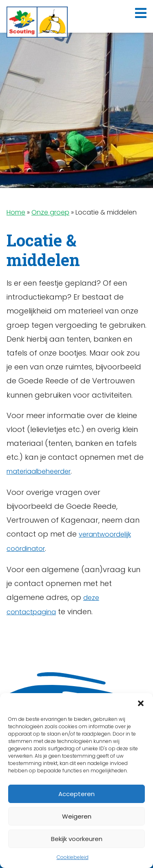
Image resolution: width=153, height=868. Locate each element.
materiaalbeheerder (39, 471)
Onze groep (50, 212)
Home (16, 212)
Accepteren (76, 794)
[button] (141, 703)
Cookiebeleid (73, 857)
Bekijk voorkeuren (77, 839)
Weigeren (77, 816)
